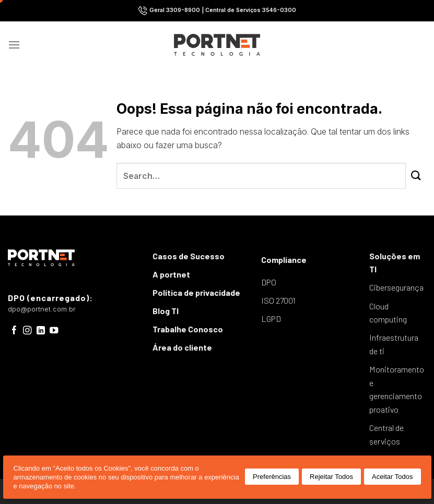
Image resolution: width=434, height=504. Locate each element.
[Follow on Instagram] (27, 331)
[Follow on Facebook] (14, 331)
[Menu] (14, 45)
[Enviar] (416, 176)
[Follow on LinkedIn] (41, 331)
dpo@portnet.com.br (42, 309)
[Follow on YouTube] (54, 331)
